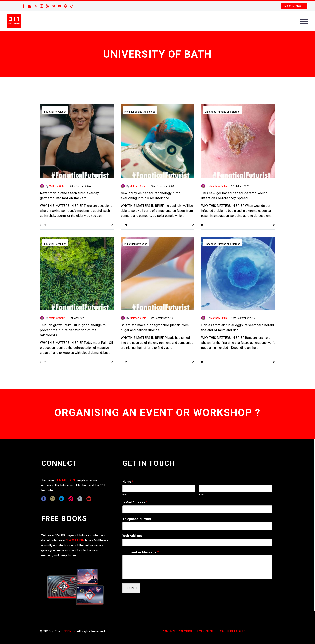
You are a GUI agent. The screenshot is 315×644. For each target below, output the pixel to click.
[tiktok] (71, 499)
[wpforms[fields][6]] (197, 526)
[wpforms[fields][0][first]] (159, 488)
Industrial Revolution (55, 112)
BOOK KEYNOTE (294, 6)
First (125, 494)
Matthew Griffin (57, 186)
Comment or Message (141, 552)
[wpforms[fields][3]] (197, 543)
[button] (112, 225)
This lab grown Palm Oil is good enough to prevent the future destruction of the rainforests (73, 330)
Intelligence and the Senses (140, 112)
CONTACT (169, 631)
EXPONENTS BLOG (211, 631)
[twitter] (80, 499)
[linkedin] (62, 499)
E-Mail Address (135, 502)
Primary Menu (304, 21)
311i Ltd (70, 631)
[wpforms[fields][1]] (197, 509)
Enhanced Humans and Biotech (223, 112)
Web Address (132, 536)
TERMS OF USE (237, 631)
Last (202, 494)
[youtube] (89, 499)
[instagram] (53, 499)
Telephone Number (137, 519)
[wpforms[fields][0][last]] (236, 488)
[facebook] (44, 499)
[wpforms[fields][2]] (197, 567)
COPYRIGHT (186, 631)
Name (128, 482)
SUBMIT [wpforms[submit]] (131, 588)
